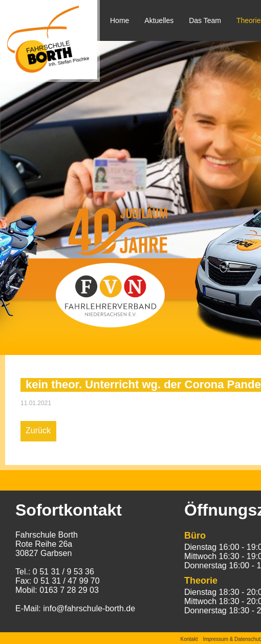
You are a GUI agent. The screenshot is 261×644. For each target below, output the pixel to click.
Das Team (205, 20)
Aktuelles (159, 20)
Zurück (38, 430)
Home (119, 20)
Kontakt (189, 639)
